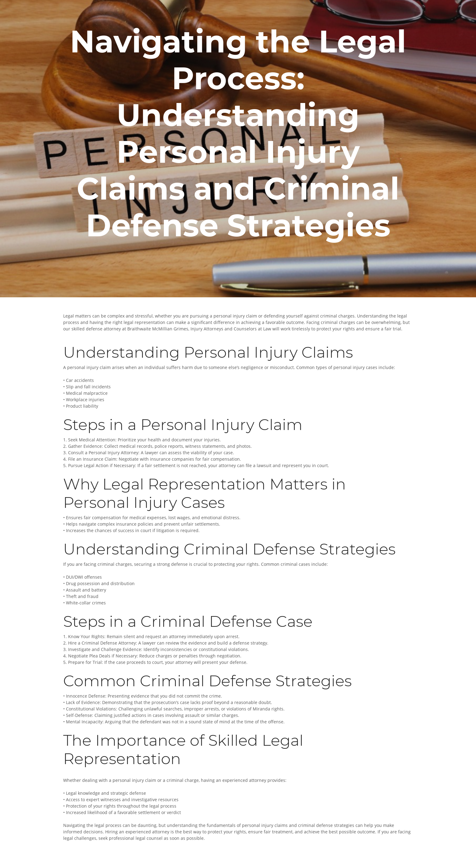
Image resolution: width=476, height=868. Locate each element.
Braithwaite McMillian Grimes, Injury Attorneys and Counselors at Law (199, 329)
